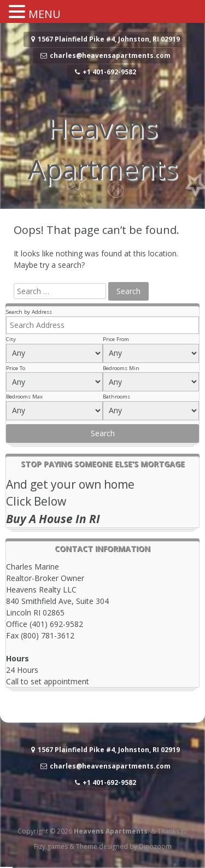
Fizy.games (51, 846)
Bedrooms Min (121, 368)
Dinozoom (155, 846)
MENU (45, 14)
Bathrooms (116, 397)
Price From (116, 339)
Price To (16, 368)
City (11, 339)
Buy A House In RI (53, 519)
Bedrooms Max (24, 397)
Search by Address (29, 312)
